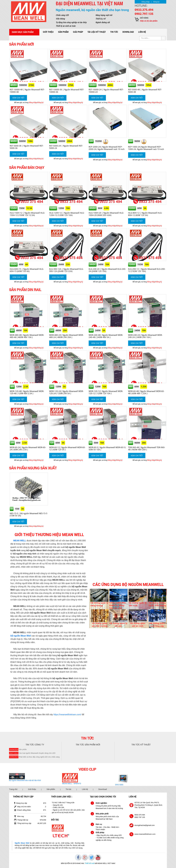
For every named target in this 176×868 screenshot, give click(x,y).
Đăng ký (156, 2)
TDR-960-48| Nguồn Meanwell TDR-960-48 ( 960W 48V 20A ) (147, 448)
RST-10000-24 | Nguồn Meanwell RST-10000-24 (106, 91)
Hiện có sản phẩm (149, 21)
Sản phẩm (63, 32)
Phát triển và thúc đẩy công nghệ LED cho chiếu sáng (39, 757)
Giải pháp (78, 32)
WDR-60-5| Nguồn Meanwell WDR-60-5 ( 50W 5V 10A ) (107, 448)
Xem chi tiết (18, 98)
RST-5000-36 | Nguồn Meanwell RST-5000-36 (27, 147)
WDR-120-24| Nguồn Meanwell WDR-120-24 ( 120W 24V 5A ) (66, 392)
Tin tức (114, 32)
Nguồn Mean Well (22, 843)
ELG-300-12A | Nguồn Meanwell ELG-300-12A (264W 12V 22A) (66, 270)
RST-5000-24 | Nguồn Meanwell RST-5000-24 (66, 147)
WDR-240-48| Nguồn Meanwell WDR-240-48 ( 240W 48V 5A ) (106, 336)
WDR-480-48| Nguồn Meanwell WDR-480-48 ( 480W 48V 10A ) (27, 336)
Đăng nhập (146, 2)
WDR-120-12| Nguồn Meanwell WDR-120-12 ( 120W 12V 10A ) (106, 392)
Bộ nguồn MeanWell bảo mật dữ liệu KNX (25, 780)
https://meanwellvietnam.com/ (67, 714)
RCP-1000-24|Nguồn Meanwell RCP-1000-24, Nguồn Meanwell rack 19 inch (146, 148)
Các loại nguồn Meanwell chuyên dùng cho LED (37, 753)
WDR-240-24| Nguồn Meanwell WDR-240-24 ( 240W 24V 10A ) (145, 336)
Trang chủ (13, 789)
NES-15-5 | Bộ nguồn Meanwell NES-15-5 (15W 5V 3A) (29, 514)
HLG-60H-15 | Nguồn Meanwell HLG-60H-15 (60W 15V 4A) (27, 270)
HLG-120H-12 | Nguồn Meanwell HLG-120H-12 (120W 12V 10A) (67, 214)
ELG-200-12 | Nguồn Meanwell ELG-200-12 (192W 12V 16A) (147, 270)
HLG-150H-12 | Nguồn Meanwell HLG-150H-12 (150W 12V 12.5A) (27, 214)
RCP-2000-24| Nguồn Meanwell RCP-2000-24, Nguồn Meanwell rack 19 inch (107, 148)
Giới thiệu (48, 32)
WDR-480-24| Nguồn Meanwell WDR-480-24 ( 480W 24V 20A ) (66, 336)
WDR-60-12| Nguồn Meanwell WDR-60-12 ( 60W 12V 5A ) (67, 448)
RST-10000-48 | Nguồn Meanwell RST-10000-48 (27, 91)
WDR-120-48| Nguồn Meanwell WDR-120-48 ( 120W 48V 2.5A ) (27, 392)
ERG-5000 (119, 785)
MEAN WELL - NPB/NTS (72, 784)
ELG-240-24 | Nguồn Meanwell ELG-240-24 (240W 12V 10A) (107, 270)
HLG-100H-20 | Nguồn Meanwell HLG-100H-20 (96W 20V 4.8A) (106, 214)
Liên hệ (142, 32)
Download (128, 32)
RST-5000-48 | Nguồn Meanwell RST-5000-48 (145, 91)
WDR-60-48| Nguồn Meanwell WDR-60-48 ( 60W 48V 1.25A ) (146, 392)
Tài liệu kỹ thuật (97, 32)
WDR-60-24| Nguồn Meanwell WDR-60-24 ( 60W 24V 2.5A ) (28, 448)
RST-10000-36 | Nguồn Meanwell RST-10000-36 (67, 91)
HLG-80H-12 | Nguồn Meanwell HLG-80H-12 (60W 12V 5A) (145, 214)
